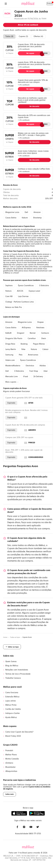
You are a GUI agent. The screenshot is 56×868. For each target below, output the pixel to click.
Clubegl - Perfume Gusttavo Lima (20, 302)
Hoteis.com (10, 360)
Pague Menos (39, 344)
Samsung (9, 355)
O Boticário (44, 286)
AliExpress (26, 328)
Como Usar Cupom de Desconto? (19, 732)
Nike (23, 349)
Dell (26, 212)
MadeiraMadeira (13, 366)
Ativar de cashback (28, 25)
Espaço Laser (34, 291)
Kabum (25, 218)
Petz (21, 355)
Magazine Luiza (12, 212)
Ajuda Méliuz (11, 717)
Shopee (40, 322)
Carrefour (32, 338)
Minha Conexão (12, 759)
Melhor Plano (11, 755)
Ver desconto (34, 106)
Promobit (9, 751)
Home (5, 637)
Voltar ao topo (12, 647)
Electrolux (30, 366)
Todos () (9, 36)
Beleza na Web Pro (14, 307)
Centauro (45, 333)
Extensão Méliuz (12, 697)
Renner (33, 333)
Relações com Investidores (17, 670)
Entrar (50, 4)
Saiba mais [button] (10, 794)
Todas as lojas (15, 637)
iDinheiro (9, 763)
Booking (24, 344)
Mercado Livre (11, 377)
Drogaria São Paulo (14, 338)
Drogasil (21, 333)
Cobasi (45, 349)
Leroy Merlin (11, 349)
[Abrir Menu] (6, 4)
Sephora (9, 286)
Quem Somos (11, 662)
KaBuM (8, 333)
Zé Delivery (38, 377)
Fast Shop (34, 371)
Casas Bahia (11, 218)
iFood (26, 377)
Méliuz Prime (11, 705)
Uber (46, 371)
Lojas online (11, 701)
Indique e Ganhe (12, 713)
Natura (8, 291)
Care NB (9, 296)
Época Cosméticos (26, 286)
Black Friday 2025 (13, 736)
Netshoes (40, 328)
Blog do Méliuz (12, 666)
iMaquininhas (11, 771)
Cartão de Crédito (13, 709)
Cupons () (23, 36)
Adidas (43, 366)
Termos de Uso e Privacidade (18, 674)
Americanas (33, 355)
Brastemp (37, 218)
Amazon (37, 212)
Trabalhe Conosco (13, 678)
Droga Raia (10, 344)
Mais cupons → (12, 382)
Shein (44, 338)
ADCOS (20, 291)
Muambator (10, 767)
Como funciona (12, 693)
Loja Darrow (23, 296)
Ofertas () (38, 36)
